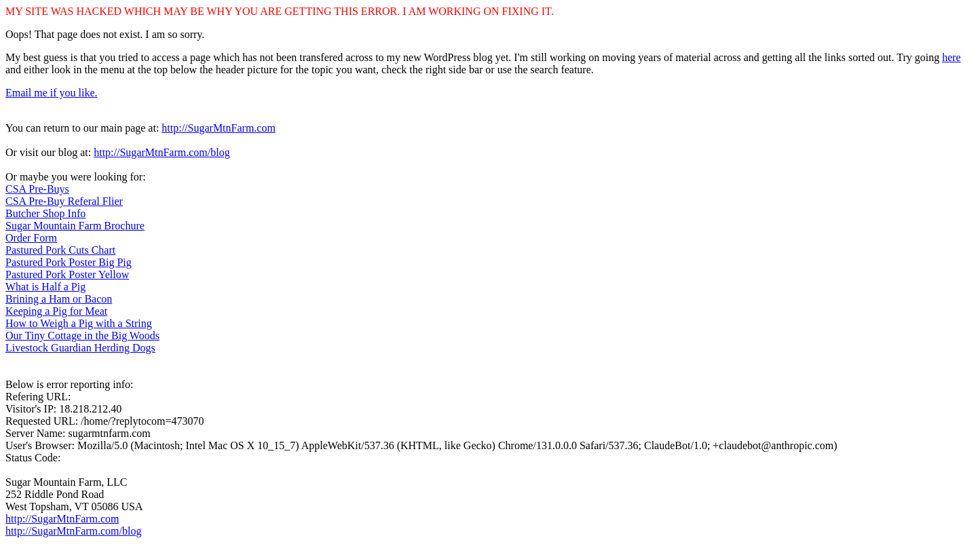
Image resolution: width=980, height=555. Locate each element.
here (951, 57)
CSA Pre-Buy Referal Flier (64, 201)
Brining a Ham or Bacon (59, 299)
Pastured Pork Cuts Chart (60, 250)
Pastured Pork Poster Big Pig (69, 262)
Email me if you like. (52, 93)
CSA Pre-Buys (37, 189)
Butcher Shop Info (45, 213)
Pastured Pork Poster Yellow (67, 274)
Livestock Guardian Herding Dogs (80, 348)
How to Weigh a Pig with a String (79, 323)
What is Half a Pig (45, 287)
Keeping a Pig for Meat (56, 311)
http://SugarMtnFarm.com (219, 128)
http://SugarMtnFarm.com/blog (162, 152)
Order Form (31, 238)
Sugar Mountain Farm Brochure (75, 226)
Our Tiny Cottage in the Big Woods (82, 336)
